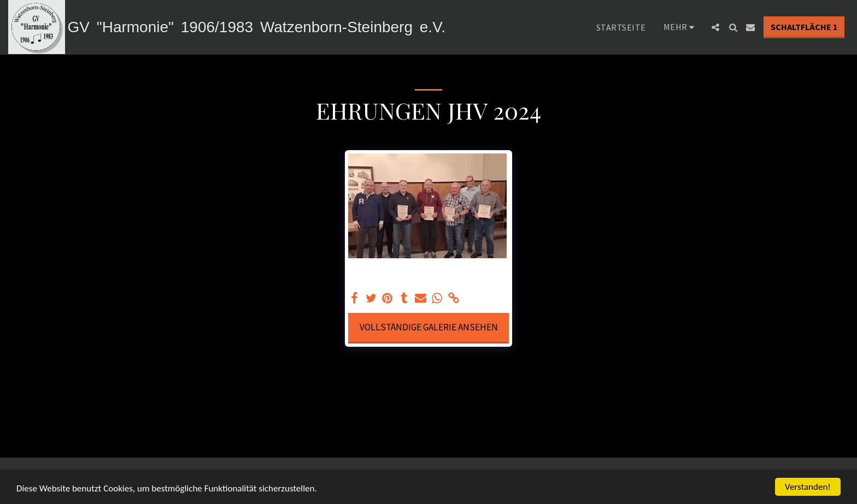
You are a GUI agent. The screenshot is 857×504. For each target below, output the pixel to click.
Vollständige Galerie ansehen (429, 327)
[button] (715, 27)
